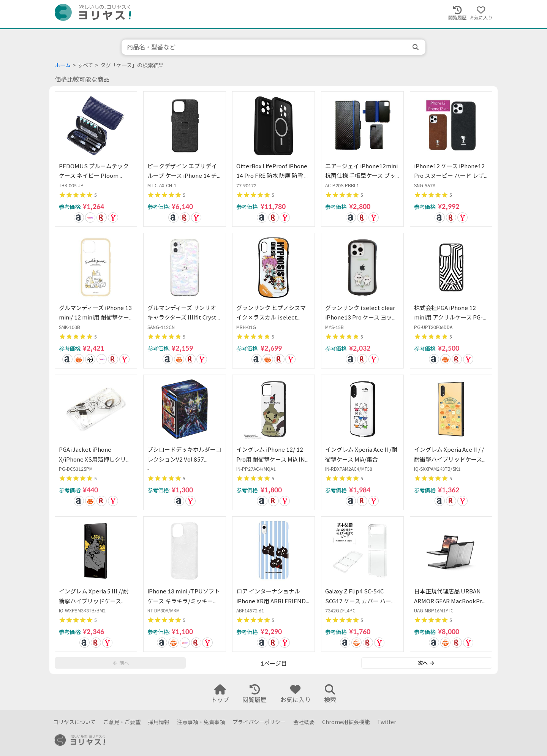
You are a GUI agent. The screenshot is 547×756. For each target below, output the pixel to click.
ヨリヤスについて (74, 722)
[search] (416, 47)
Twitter (387, 722)
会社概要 (304, 722)
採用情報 (159, 722)
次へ (426, 663)
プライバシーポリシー (259, 722)
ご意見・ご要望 (122, 722)
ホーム (63, 65)
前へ (121, 663)
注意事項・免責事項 (201, 722)
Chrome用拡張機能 (346, 722)
